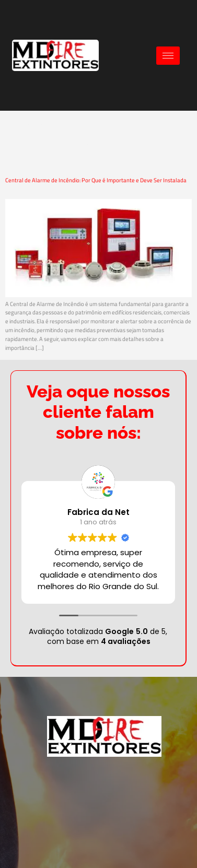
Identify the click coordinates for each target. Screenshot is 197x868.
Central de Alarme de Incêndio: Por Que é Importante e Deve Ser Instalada (96, 180)
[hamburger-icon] (168, 56)
